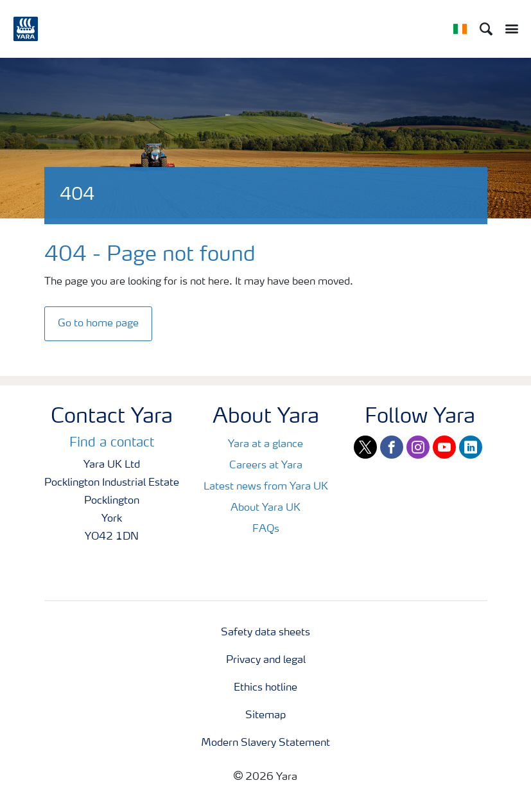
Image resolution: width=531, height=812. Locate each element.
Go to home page (98, 324)
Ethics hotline (265, 688)
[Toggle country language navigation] (460, 29)
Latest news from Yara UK (266, 487)
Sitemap (265, 716)
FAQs (266, 529)
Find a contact (112, 443)
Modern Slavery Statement (265, 743)
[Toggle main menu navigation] (509, 29)
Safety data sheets (265, 633)
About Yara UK (265, 508)
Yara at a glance (265, 445)
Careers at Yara (266, 466)
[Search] (486, 29)
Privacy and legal (266, 660)
